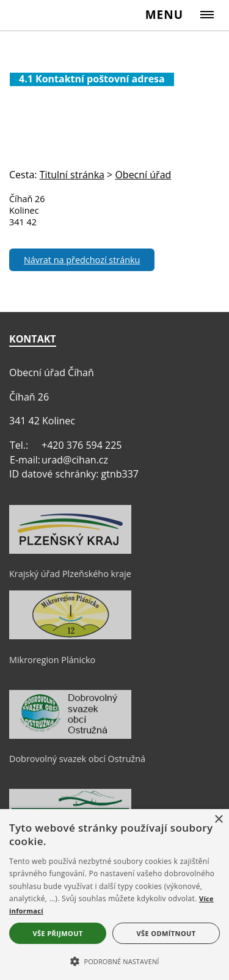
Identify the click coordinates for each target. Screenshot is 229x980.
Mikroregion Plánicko (52, 660)
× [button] (218, 820)
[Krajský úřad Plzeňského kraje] (70, 551)
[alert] (114, 895)
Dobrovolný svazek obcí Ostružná (77, 759)
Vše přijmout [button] (57, 933)
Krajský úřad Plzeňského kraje (70, 574)
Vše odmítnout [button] (166, 933)
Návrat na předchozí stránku (82, 260)
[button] (114, 960)
